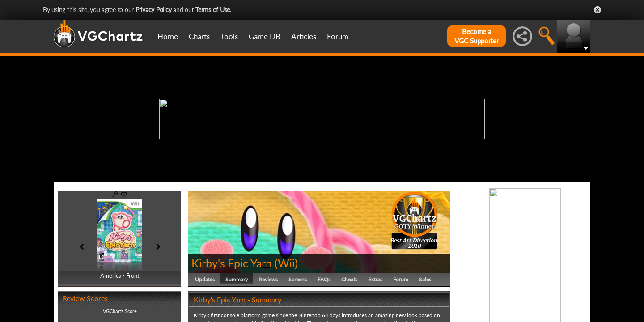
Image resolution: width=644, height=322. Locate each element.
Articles (304, 36)
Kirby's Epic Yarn (232, 263)
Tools (229, 36)
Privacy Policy (154, 10)
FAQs (324, 279)
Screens (298, 279)
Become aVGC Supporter (477, 36)
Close (597, 10)
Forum (338, 36)
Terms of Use (213, 10)
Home (168, 36)
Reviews (268, 279)
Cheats (349, 279)
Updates (205, 279)
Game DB (265, 36)
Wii (286, 263)
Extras (375, 279)
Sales (425, 279)
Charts (199, 36)
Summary (237, 279)
